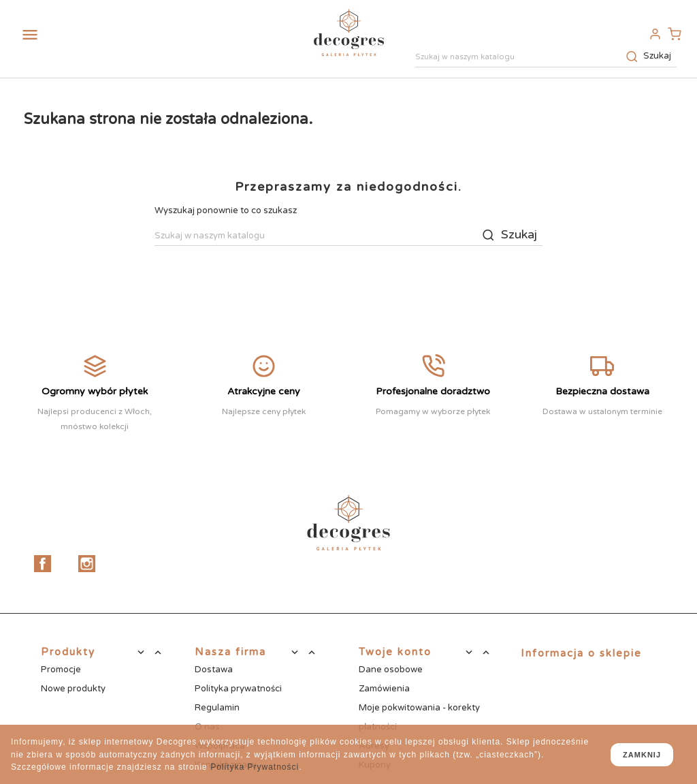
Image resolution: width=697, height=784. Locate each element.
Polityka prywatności (238, 689)
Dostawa (214, 670)
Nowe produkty (73, 689)
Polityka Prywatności (255, 767)
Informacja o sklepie (581, 653)
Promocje (61, 670)
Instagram (87, 564)
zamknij (642, 755)
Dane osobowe (391, 670)
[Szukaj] (546, 58)
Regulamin (217, 708)
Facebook (43, 564)
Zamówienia (384, 689)
